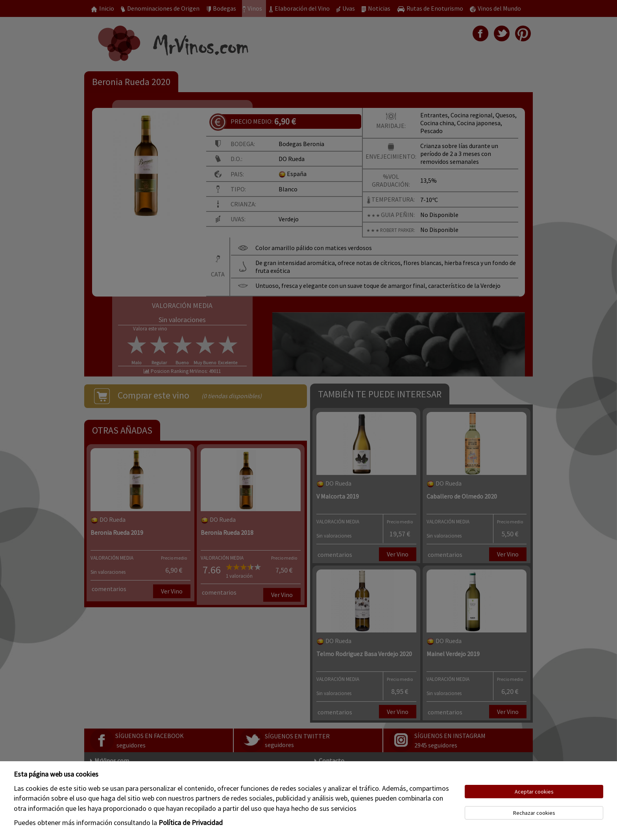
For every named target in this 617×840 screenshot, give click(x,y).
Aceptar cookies (534, 792)
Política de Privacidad (191, 822)
